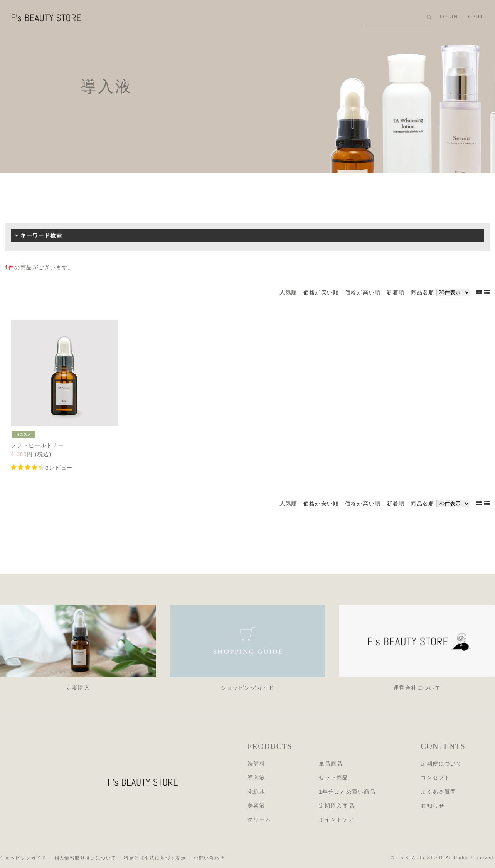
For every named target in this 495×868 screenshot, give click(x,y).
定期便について (441, 764)
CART (476, 16)
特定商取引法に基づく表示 (155, 858)
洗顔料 (256, 764)
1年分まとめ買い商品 (347, 792)
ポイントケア (337, 819)
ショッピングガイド (23, 858)
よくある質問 (438, 792)
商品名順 (423, 292)
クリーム (259, 819)
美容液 (256, 806)
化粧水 (256, 792)
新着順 (396, 292)
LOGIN (449, 16)
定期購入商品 (337, 806)
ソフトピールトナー (38, 445)
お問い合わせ (209, 858)
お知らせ (433, 806)
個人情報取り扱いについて (85, 858)
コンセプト (435, 777)
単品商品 (331, 764)
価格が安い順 (321, 292)
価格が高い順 (363, 292)
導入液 (256, 777)
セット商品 (334, 777)
